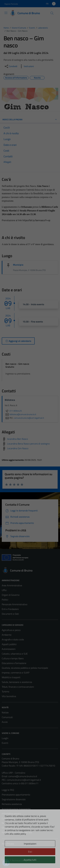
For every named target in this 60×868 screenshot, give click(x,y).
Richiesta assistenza (12, 804)
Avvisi (5, 722)
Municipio (18, 265)
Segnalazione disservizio (14, 799)
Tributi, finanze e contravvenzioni (18, 687)
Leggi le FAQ (8, 790)
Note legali (7, 823)
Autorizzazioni (9, 649)
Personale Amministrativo (15, 604)
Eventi (5, 743)
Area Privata (8, 844)
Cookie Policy (8, 818)
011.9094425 (13, 411)
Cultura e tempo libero (13, 658)
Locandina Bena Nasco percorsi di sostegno (28, 444)
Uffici (4, 590)
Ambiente (7, 635)
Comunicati (7, 717)
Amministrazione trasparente (16, 809)
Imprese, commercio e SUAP (16, 673)
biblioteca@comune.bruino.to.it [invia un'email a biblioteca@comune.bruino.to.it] (20, 414)
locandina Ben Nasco (17, 439)
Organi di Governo (11, 595)
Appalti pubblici (9, 644)
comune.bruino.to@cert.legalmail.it (24, 780)
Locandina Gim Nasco (18, 448)
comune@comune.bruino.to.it (23, 776)
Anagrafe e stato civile (13, 639)
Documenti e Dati (10, 614)
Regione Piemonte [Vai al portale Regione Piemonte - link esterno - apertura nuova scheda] (11, 4)
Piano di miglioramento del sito (17, 832)
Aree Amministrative (12, 585)
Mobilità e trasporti (11, 677)
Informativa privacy (11, 813)
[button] (6, 863)
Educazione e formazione (14, 663)
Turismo (5, 691)
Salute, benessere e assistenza (17, 682)
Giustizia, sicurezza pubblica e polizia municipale (25, 668)
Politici (5, 600)
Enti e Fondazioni (10, 609)
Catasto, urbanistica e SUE (15, 654)
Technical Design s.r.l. (22, 860)
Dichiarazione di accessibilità (16, 828)
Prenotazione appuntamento (16, 795)
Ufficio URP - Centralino (13, 773)
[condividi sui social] (11, 66)
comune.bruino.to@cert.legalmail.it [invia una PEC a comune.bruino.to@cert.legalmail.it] (29, 418)
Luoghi (5, 738)
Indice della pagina (30, 120)
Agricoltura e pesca (11, 630)
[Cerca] (52, 13)
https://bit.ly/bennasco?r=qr (36, 220)
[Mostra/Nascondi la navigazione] (6, 13)
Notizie (5, 712)
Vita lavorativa (9, 696)
